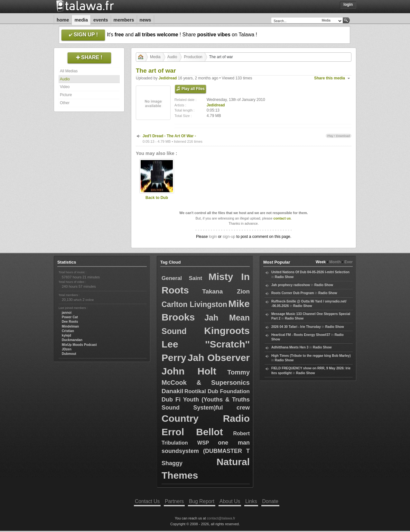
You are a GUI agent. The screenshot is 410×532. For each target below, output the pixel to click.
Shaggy (172, 463)
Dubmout (69, 354)
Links (251, 501)
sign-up (229, 237)
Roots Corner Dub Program (293, 293)
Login (348, 5)
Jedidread (168, 78)
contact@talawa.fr (221, 518)
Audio (65, 79)
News (145, 20)
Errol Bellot (192, 432)
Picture (66, 95)
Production (193, 57)
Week (321, 262)
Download (343, 136)
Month (335, 262)
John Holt (189, 371)
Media (81, 20)
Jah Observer (219, 358)
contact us (282, 218)
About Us (230, 501)
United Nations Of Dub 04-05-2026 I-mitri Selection (310, 272)
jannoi (67, 313)
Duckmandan (72, 340)
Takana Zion (226, 291)
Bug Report (202, 501)
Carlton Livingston (194, 304)
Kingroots (227, 331)
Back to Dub (157, 198)
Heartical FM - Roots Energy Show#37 (301, 335)
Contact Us (147, 501)
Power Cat (70, 317)
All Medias (69, 71)
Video (65, 87)
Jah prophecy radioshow (291, 285)
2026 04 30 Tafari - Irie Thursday (296, 327)
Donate (270, 501)
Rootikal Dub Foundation (217, 391)
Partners (174, 501)
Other (65, 103)
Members (124, 20)
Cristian (68, 331)
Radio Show (284, 277)
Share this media (330, 78)
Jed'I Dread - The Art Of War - (169, 136)
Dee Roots (70, 322)
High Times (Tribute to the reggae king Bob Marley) (311, 356)
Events (101, 20)
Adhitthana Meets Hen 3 (290, 347)
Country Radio (206, 418)
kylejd (66, 335)
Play (330, 136)
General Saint (182, 278)
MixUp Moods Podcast (79, 345)
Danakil (172, 391)
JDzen (67, 349)
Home (63, 20)
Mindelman (70, 326)
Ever (349, 262)
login (213, 237)
